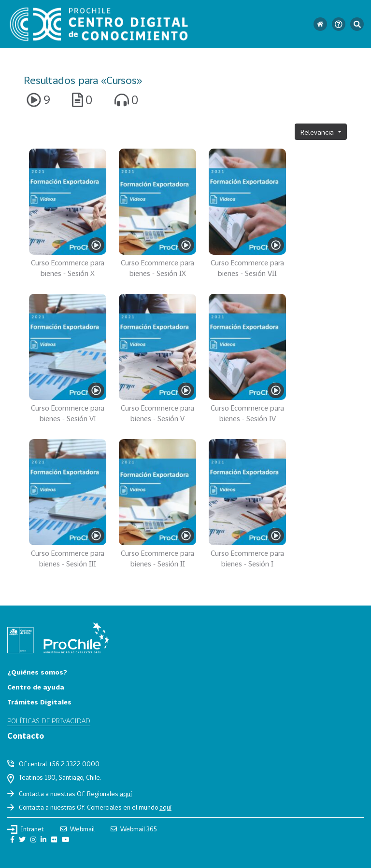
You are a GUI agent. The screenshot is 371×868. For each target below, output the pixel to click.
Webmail (78, 829)
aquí (126, 794)
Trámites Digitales (39, 702)
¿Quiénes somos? (37, 672)
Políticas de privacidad (49, 721)
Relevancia (318, 132)
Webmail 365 (134, 829)
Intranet (26, 829)
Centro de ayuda (36, 687)
